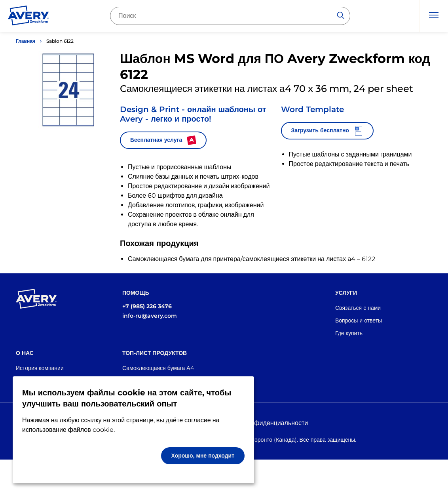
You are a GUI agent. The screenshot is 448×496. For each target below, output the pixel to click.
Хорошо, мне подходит (203, 456)
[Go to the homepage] (28, 17)
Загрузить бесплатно (327, 131)
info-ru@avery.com (150, 316)
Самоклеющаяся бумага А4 (158, 368)
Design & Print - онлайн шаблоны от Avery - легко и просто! (193, 114)
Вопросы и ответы (359, 320)
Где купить (349, 333)
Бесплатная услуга (163, 140)
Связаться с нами (358, 308)
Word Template (312, 109)
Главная (26, 41)
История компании (40, 368)
